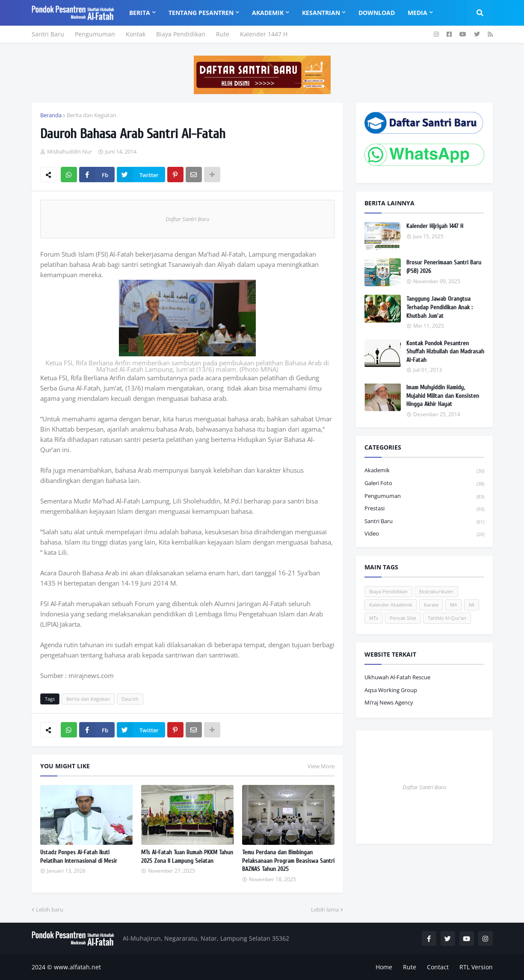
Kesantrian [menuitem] (321, 13)
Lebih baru (50, 909)
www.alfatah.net (77, 967)
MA (454, 605)
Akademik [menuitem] (268, 13)
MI (472, 605)
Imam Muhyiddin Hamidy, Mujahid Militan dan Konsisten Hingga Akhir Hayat (443, 396)
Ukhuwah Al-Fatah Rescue (397, 677)
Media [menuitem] (417, 13)
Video (424, 534)
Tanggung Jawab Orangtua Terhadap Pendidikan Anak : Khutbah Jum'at (440, 307)
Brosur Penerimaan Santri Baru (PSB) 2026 (444, 267)
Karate (431, 605)
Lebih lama (325, 909)
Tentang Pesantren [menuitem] (201, 13)
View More (321, 766)
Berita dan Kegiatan (92, 115)
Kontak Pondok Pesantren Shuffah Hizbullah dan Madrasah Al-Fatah (445, 352)
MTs (374, 618)
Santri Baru (48, 34)
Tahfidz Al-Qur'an (447, 618)
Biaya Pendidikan (181, 34)
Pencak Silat (403, 618)
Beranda (51, 115)
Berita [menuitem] (140, 13)
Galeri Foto (424, 484)
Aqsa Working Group (391, 690)
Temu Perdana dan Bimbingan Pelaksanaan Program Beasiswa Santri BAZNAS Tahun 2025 (288, 861)
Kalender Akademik (391, 605)
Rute (223, 34)
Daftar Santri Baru (187, 219)
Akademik (424, 471)
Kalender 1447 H (264, 34)
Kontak (136, 34)
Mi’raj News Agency (389, 702)
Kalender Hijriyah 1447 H (435, 226)
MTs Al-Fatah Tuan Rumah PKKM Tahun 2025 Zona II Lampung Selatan (187, 857)
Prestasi (424, 509)
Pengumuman (95, 34)
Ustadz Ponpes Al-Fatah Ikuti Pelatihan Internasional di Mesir (79, 857)
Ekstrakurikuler (436, 591)
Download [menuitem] (377, 13)
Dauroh (130, 699)
